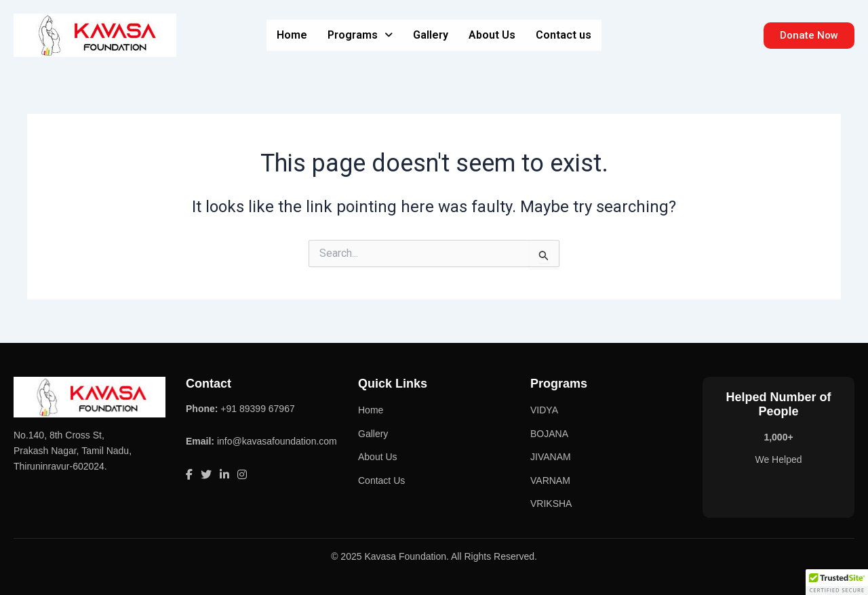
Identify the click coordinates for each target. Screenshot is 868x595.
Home (292, 35)
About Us (492, 35)
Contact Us (381, 480)
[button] (360, 35)
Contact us (564, 35)
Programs (360, 35)
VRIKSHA (551, 504)
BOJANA (549, 434)
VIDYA (544, 410)
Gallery (431, 35)
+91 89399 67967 (257, 409)
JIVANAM (551, 457)
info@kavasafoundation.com (277, 441)
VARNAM (550, 480)
